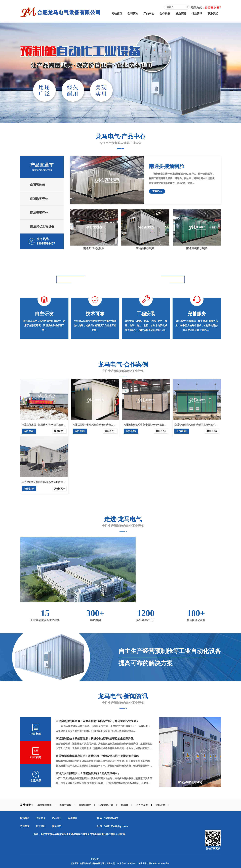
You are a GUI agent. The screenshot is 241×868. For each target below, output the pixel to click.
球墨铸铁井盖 (45, 805)
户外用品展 (142, 805)
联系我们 (213, 13)
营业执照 (111, 863)
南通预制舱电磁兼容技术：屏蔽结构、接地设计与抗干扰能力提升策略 (97, 756)
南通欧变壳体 (39, 199)
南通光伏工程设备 (42, 226)
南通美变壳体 (39, 213)
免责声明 (142, 863)
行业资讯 (197, 13)
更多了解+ (206, 587)
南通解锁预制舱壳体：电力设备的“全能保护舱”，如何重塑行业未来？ (97, 721)
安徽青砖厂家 (106, 805)
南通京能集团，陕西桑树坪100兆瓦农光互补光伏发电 (50, 425)
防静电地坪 (85, 805)
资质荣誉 (181, 13)
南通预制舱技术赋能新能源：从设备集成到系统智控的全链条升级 (95, 739)
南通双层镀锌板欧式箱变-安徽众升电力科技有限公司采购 (103, 425)
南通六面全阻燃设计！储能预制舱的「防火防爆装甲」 (88, 773)
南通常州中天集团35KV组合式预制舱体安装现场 (47, 482)
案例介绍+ (59, 431)
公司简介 (133, 13)
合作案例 (165, 13)
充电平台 (160, 805)
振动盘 (125, 805)
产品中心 (149, 13)
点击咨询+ (29, 431)
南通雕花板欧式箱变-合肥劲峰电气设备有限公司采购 (151, 425)
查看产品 (157, 191)
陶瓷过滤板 (65, 805)
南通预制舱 (38, 185)
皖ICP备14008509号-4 (159, 863)
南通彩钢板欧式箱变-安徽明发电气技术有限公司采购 (202, 425)
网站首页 (117, 13)
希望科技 (132, 863)
